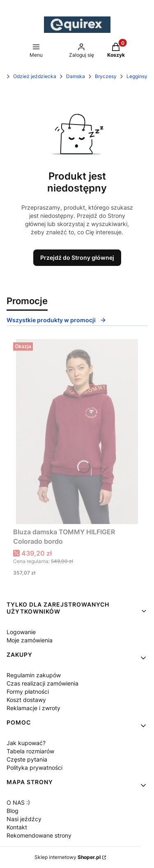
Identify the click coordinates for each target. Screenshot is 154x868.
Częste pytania (27, 759)
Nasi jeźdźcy (24, 819)
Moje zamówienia (30, 640)
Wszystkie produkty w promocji (56, 320)
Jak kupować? (26, 743)
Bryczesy (106, 76)
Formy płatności (28, 691)
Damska (76, 76)
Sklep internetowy (68, 857)
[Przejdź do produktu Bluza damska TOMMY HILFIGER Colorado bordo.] (77, 432)
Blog (13, 811)
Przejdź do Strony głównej (77, 257)
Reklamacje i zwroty (33, 708)
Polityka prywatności (34, 768)
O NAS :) (18, 802)
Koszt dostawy (26, 700)
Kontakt (17, 827)
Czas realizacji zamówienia (43, 683)
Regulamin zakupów (34, 675)
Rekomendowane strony (39, 835)
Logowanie (21, 632)
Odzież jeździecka (35, 76)
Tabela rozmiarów (30, 751)
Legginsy (137, 76)
